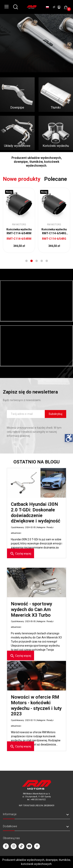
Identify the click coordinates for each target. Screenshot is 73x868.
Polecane (56, 179)
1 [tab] (26, 261)
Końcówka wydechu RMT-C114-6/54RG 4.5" (54, 232)
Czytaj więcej (21, 554)
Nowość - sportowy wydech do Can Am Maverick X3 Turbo (32, 609)
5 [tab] (47, 261)
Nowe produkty (22, 179)
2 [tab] (32, 261)
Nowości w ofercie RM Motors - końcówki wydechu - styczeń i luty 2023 (36, 705)
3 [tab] (37, 261)
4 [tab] (42, 261)
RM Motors (19, 225)
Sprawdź (12, 50)
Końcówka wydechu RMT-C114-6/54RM (19, 231)
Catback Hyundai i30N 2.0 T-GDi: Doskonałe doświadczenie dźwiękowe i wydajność (36, 513)
